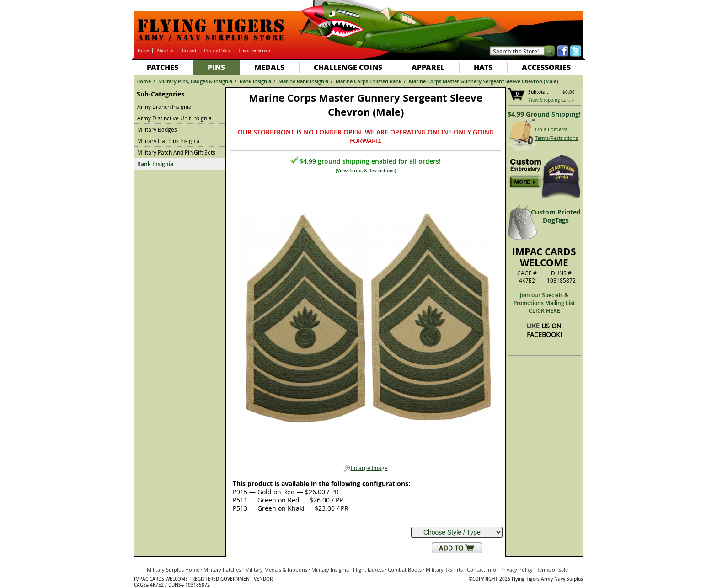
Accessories (546, 67)
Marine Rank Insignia (303, 81)
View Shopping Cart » (551, 100)
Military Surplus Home (173, 569)
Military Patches (222, 569)
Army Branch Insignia (164, 107)
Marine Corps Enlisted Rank (369, 81)
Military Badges (157, 129)
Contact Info (482, 569)
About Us (165, 51)
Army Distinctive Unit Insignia (174, 118)
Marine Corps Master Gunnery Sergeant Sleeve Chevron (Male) (483, 81)
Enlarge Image (366, 468)
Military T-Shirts (444, 569)
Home (143, 51)
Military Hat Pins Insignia (169, 141)
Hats (483, 67)
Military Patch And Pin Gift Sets (176, 152)
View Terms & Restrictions (366, 171)
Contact (189, 51)
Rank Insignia (255, 81)
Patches (163, 67)
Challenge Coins (348, 67)
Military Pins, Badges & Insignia (195, 81)
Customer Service (255, 51)
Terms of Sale (552, 569)
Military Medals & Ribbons (276, 569)
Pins (216, 67)
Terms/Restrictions (556, 138)
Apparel (428, 67)
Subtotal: (538, 92)
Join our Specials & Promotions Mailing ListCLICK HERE (544, 303)
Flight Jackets (368, 569)
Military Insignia (330, 569)
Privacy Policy (217, 51)
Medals (269, 67)
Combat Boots (405, 569)
